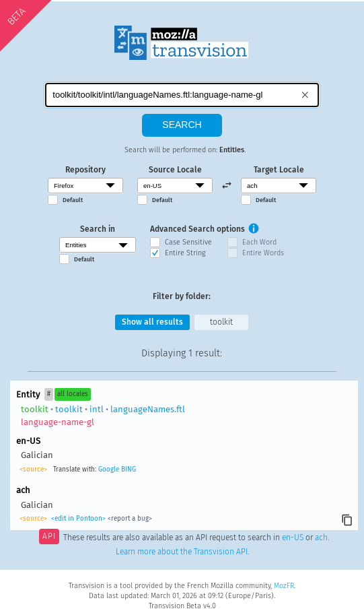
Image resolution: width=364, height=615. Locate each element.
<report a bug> (130, 519)
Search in (98, 229)
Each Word (259, 242)
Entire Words (263, 253)
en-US (293, 538)
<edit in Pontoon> (78, 519)
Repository (85, 170)
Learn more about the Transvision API (182, 552)
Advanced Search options (197, 229)
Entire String (185, 253)
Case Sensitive (188, 242)
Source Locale (175, 170)
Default (73, 200)
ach (321, 538)
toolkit (221, 322)
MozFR (284, 586)
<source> (33, 470)
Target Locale (279, 170)
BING (129, 470)
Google (109, 470)
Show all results (152, 322)
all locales (73, 394)
